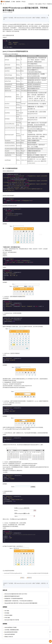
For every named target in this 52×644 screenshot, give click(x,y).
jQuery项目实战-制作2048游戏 (11, 632)
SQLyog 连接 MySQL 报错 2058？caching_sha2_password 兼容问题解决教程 (21, 603)
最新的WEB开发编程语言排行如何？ (12, 596)
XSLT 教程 (7, 611)
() (40, 4)
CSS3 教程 (7, 613)
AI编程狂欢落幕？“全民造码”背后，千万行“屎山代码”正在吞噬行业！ (19, 601)
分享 (44, 4)
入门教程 (13, 2)
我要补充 (29, 578)
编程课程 (18, 2)
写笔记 (22, 578)
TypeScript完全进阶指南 (10, 634)
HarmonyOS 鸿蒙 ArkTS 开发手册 (12, 620)
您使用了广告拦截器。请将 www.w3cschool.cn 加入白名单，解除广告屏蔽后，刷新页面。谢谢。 (26, 18)
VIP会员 (23, 2)
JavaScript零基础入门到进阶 (11, 627)
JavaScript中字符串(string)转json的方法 (13, 573)
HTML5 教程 (7, 618)
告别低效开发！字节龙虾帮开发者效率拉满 (14, 599)
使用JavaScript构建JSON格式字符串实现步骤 (38, 573)
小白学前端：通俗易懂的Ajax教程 (12, 630)
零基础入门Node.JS (9, 637)
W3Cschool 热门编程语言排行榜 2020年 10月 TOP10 (16, 594)
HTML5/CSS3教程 (8, 615)
